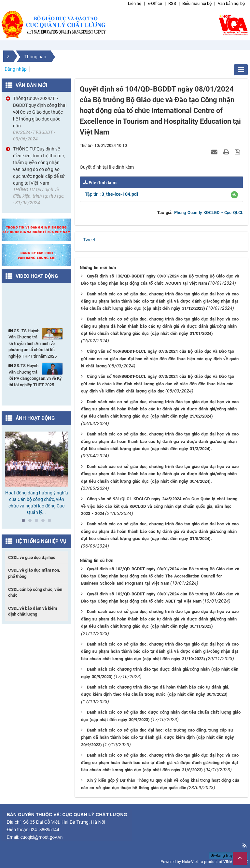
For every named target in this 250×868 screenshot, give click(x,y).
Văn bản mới (31, 85)
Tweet (89, 240)
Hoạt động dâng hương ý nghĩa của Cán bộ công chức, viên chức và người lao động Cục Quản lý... (37, 503)
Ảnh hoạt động (35, 418)
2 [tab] (32, 522)
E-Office (155, 3)
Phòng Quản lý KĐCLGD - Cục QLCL (209, 213)
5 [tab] (51, 522)
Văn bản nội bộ (231, 3)
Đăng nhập (16, 69)
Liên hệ (135, 3)
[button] (234, 195)
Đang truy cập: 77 (229, 856)
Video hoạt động (37, 276)
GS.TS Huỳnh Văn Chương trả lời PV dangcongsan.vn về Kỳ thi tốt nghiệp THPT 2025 (36, 375)
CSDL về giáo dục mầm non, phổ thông (34, 573)
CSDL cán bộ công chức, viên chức (35, 592)
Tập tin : (112, 194)
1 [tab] (25, 522)
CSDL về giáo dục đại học (32, 557)
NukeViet (190, 862)
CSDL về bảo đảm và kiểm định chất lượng (33, 611)
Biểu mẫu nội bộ (197, 3)
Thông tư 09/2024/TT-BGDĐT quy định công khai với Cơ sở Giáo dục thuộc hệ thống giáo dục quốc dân (40, 112)
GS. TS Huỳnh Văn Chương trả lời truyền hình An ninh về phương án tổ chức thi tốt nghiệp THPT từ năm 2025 (36, 343)
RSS (172, 3)
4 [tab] (45, 522)
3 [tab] (38, 522)
